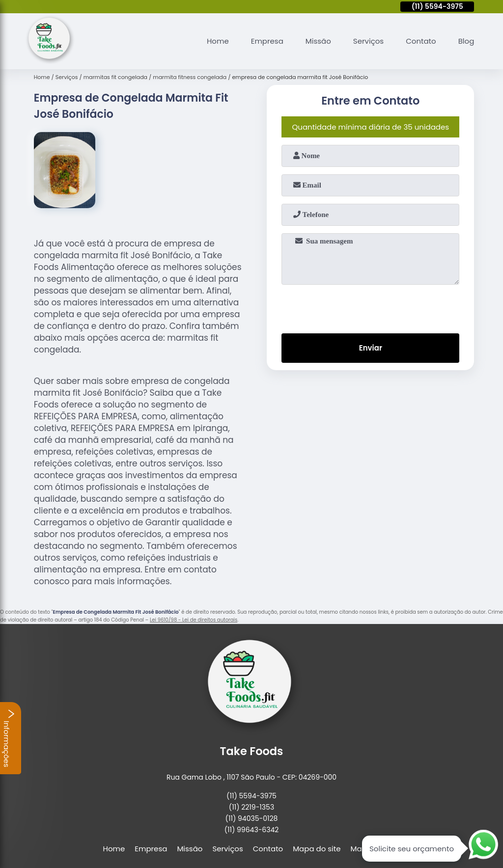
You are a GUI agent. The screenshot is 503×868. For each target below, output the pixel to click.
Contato (421, 41)
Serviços (368, 41)
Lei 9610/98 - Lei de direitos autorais (194, 620)
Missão (318, 41)
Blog (466, 41)
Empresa (267, 41)
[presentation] (370, 307)
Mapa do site (317, 849)
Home (218, 41)
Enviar (371, 348)
